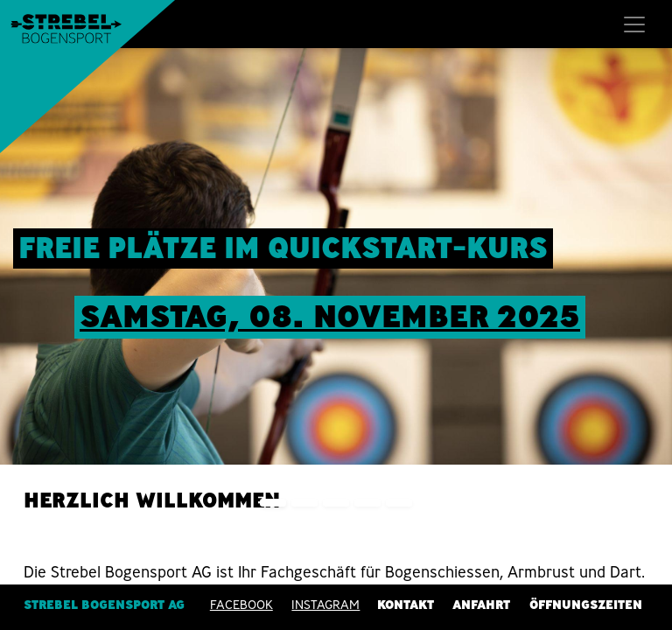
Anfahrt (481, 605)
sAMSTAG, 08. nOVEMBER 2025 (330, 316)
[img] (645, 288)
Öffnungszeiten (586, 605)
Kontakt (406, 605)
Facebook (241, 605)
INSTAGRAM (325, 605)
